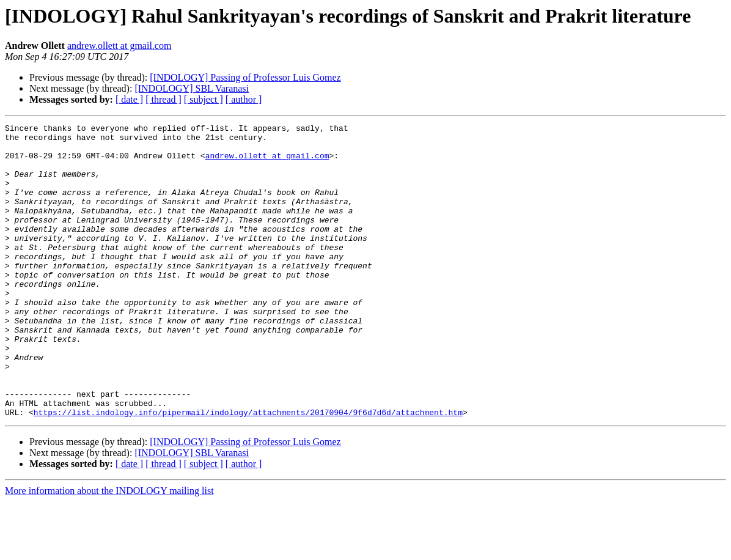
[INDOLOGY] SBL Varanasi (192, 88)
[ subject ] (204, 99)
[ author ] (244, 99)
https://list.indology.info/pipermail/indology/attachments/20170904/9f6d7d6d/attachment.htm (248, 471)
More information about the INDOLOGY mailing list (109, 549)
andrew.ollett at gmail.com (119, 46)
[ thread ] (163, 99)
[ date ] (129, 99)
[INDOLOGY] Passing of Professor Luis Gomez (245, 77)
